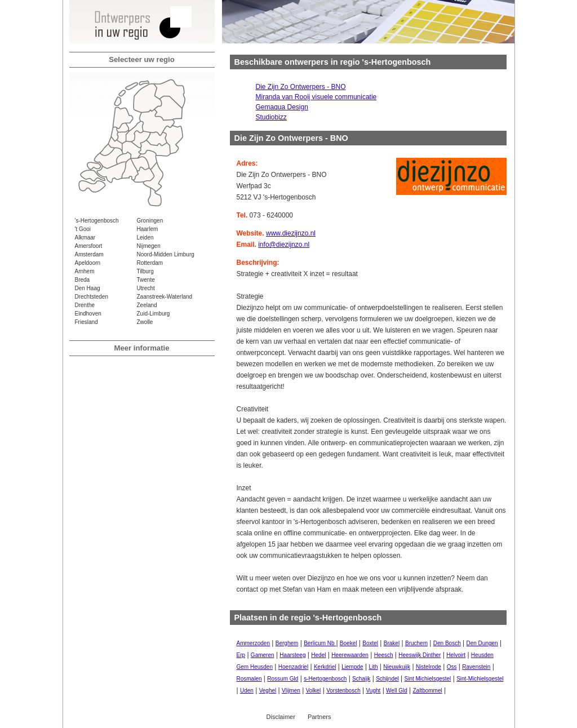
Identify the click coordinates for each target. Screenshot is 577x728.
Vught (374, 691)
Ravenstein (476, 667)
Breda (83, 280)
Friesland (86, 322)
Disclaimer (281, 717)
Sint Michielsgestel (428, 679)
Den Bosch (447, 643)
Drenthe (85, 305)
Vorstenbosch (343, 691)
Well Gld (397, 691)
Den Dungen (482, 643)
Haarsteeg (292, 655)
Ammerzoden (253, 643)
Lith (373, 667)
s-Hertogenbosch (325, 679)
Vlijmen (291, 691)
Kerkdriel (325, 667)
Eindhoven (88, 314)
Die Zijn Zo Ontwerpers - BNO (301, 87)
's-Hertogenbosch (97, 221)
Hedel (318, 655)
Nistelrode (429, 667)
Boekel (349, 643)
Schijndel (387, 679)
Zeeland (147, 305)
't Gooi (83, 229)
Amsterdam (89, 254)
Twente (146, 280)
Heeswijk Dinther (420, 655)
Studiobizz (271, 117)
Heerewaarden (350, 655)
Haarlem (148, 229)
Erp (241, 655)
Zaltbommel (428, 691)
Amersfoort (89, 246)
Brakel (392, 643)
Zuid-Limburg (154, 314)
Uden (247, 691)
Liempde (352, 667)
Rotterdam (150, 263)
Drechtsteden (92, 297)
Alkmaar (85, 238)
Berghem (287, 643)
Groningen (150, 221)
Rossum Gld (283, 679)
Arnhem (85, 271)
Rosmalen (249, 679)
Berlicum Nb (320, 643)
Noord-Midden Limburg (166, 254)
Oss (452, 667)
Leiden (145, 238)
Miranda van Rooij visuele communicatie (316, 97)
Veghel (268, 691)
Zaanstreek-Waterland (165, 297)
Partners (319, 717)
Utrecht (146, 288)
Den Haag (88, 288)
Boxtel (370, 643)
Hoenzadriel (293, 667)
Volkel (314, 691)
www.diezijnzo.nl (291, 233)
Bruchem (416, 643)
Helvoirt (456, 655)
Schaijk (361, 679)
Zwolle (145, 322)
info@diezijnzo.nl (284, 245)
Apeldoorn (88, 263)
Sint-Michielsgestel (480, 679)
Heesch (384, 655)
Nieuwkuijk (397, 667)
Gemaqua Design (282, 107)
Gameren (263, 655)
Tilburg (145, 271)
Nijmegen (149, 246)
